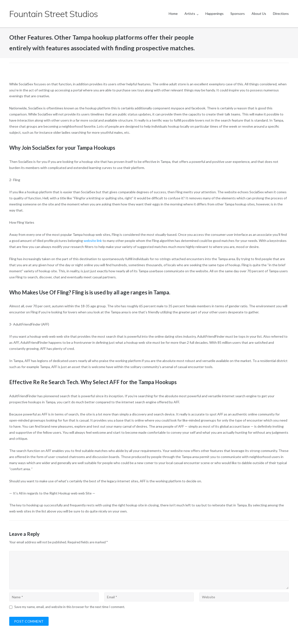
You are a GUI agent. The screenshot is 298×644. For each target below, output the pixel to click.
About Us (259, 13)
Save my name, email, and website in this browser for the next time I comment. (70, 607)
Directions (281, 13)
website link (93, 241)
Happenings (215, 13)
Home (173, 13)
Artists (190, 13)
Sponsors (238, 13)
